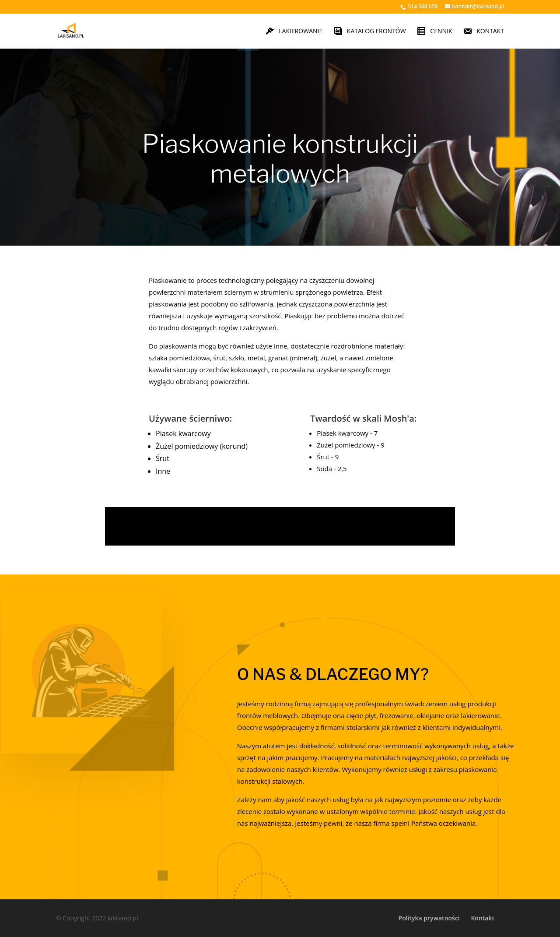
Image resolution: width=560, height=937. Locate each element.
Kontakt (483, 918)
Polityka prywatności (429, 918)
